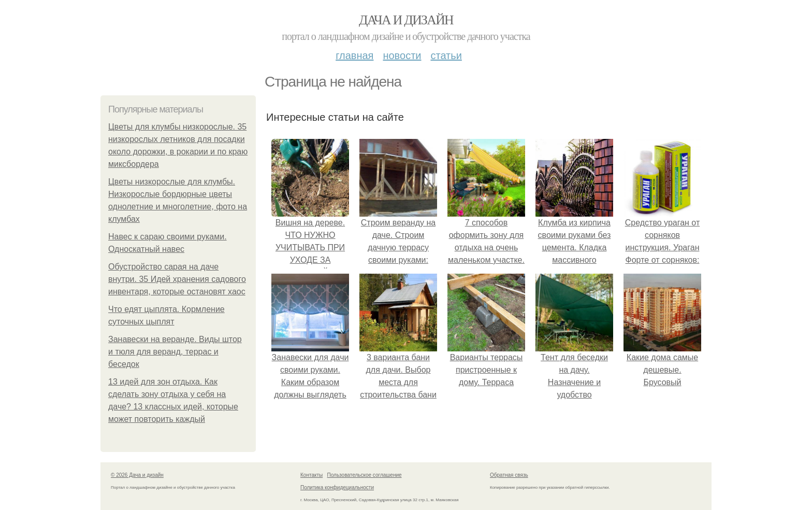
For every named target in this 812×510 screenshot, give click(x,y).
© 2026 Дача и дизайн (137, 475)
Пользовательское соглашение (365, 475)
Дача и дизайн (406, 20)
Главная (354, 55)
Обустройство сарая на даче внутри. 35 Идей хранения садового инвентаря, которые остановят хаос (177, 279)
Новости (402, 55)
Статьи (446, 55)
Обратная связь (509, 475)
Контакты (311, 475)
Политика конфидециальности (337, 487)
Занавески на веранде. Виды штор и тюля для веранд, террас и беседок (175, 352)
